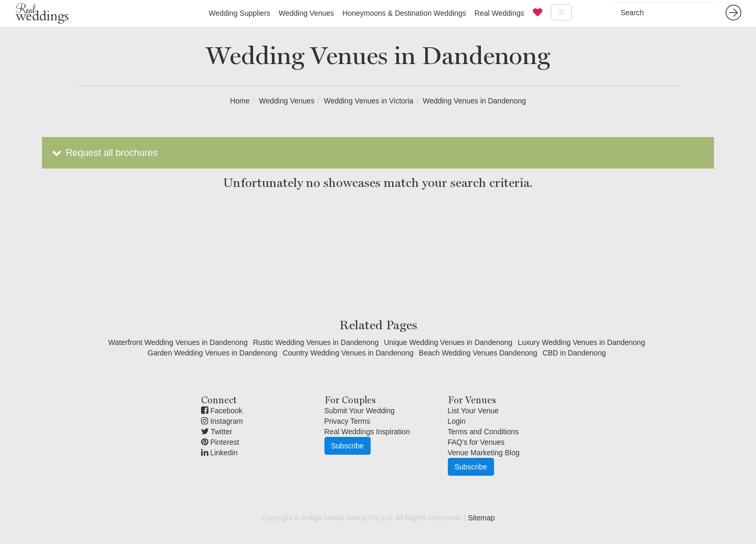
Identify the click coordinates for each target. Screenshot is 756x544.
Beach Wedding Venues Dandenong (478, 353)
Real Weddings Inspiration (367, 432)
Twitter (217, 432)
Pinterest (220, 442)
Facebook (222, 411)
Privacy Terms (348, 421)
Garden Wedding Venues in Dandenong (212, 353)
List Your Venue (473, 411)
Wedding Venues (307, 13)
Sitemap (481, 518)
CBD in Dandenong (574, 353)
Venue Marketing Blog (484, 453)
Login (457, 421)
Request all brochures (104, 153)
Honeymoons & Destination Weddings (404, 13)
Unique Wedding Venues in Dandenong (448, 342)
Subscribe (348, 446)
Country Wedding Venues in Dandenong (348, 353)
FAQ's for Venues (476, 442)
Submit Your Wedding (360, 411)
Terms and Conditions (483, 432)
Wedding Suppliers (239, 13)
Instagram (222, 421)
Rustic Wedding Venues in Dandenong (316, 342)
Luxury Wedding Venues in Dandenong (581, 342)
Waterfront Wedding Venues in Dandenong (178, 342)
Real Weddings (500, 13)
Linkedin (219, 453)
